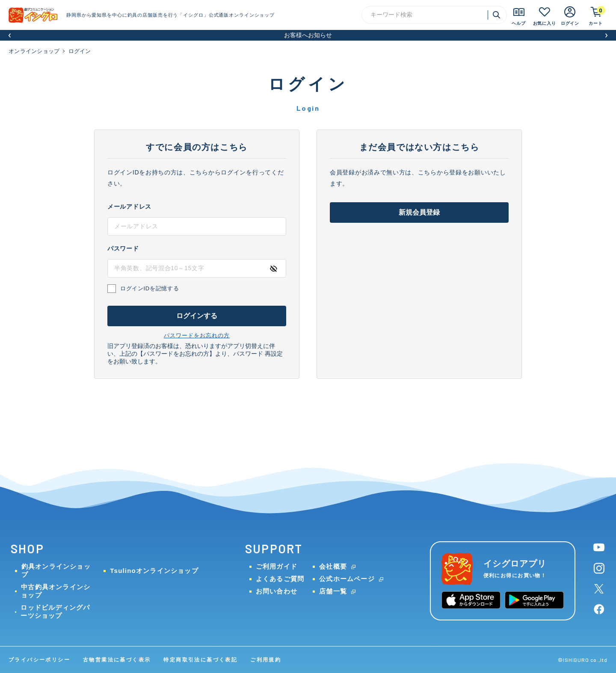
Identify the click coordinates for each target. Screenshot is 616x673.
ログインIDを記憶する (150, 288)
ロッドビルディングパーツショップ (55, 611)
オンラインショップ (34, 51)
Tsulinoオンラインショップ (154, 571)
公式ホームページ (347, 579)
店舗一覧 (333, 591)
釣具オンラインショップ (56, 570)
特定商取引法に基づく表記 (200, 660)
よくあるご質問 (280, 579)
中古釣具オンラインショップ (56, 591)
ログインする (197, 316)
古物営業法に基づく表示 (117, 660)
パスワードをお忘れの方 (197, 335)
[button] (10, 35)
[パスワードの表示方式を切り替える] (273, 268)
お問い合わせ (277, 591)
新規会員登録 (419, 212)
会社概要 (333, 566)
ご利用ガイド (277, 566)
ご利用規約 (266, 660)
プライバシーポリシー (39, 660)
